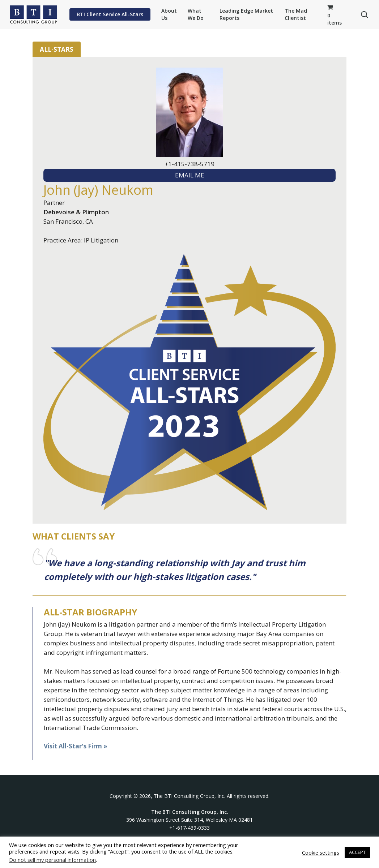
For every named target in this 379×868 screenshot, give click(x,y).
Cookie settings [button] (321, 852)
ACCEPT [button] (357, 852)
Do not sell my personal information (52, 860)
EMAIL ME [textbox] (190, 175)
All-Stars (57, 49)
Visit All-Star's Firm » (76, 746)
